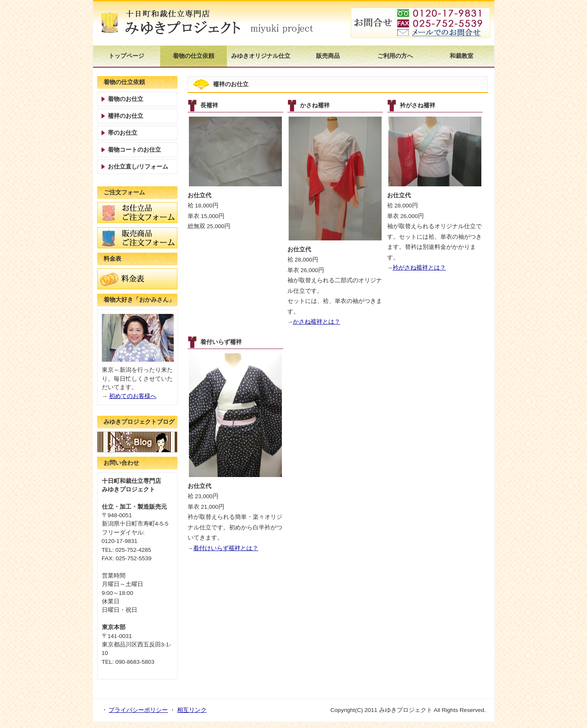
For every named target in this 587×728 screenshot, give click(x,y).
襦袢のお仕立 (126, 116)
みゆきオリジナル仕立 (261, 56)
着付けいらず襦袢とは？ (226, 548)
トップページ (126, 56)
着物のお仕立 (126, 99)
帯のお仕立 (123, 133)
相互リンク (192, 710)
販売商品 (328, 56)
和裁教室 (461, 56)
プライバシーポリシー (138, 710)
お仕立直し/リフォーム (138, 167)
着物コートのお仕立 (134, 150)
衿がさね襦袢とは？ (419, 268)
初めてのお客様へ (133, 396)
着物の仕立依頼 (194, 56)
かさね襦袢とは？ (317, 322)
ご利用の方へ (395, 56)
